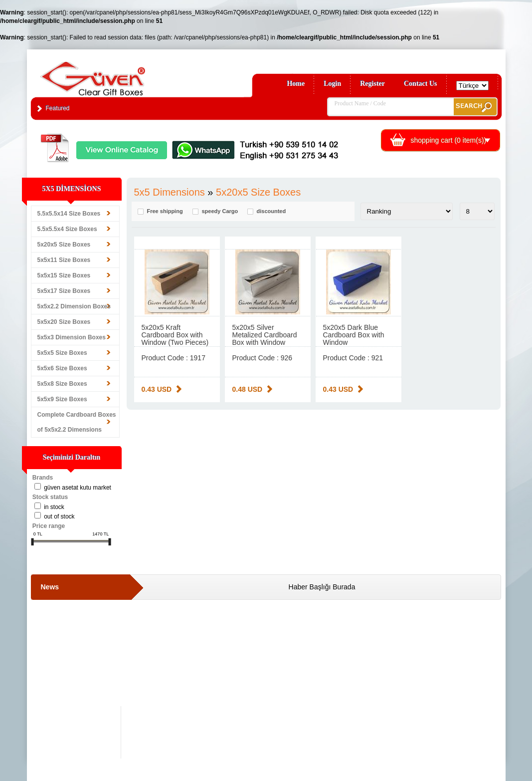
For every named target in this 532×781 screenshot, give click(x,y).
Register (372, 84)
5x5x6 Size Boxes (62, 368)
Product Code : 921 (353, 358)
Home (296, 84)
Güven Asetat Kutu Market (78, 488)
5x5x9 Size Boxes (62, 399)
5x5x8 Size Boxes (62, 384)
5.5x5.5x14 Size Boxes (69, 214)
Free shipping (165, 211)
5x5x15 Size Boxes (64, 275)
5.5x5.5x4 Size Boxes (67, 229)
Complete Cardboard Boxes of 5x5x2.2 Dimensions (77, 422)
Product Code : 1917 (174, 358)
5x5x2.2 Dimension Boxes (74, 306)
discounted (271, 211)
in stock (54, 507)
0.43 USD (157, 389)
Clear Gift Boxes (114, 74)
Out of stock (59, 517)
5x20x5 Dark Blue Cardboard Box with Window (354, 335)
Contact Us (421, 84)
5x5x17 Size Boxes (64, 291)
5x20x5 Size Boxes (64, 245)
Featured (58, 108)
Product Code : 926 (263, 358)
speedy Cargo (220, 211)
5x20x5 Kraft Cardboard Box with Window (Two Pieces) (175, 335)
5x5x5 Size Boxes (62, 353)
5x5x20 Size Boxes (64, 322)
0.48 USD (248, 389)
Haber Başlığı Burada (322, 587)
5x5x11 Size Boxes (64, 260)
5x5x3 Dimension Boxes (72, 337)
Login (332, 84)
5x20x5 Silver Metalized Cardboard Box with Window (265, 335)
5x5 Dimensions (170, 192)
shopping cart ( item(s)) (449, 140)
